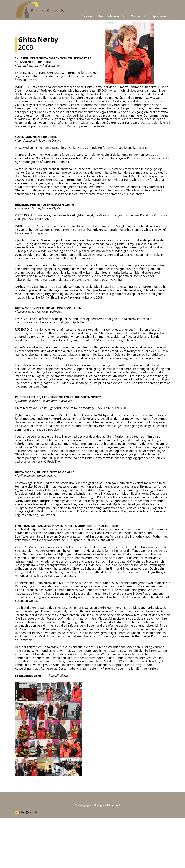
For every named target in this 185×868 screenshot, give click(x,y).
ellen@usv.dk (28, 812)
